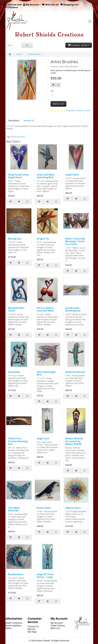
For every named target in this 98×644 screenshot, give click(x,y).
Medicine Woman (75, 372)
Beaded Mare (16, 574)
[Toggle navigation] (90, 21)
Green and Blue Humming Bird (46, 176)
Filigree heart (73, 508)
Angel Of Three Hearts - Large (45, 576)
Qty (52, 91)
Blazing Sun (15, 239)
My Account (57, 623)
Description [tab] (14, 120)
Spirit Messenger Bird (46, 373)
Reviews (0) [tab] (29, 120)
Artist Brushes (34, 54)
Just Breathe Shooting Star (73, 309)
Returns (32, 629)
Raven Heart (44, 508)
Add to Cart (58, 104)
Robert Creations (13, 623)
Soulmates (14, 372)
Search (19, 54)
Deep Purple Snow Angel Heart (19, 176)
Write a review (83, 110)
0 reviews (70, 110)
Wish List (55, 628)
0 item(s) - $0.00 (78, 45)
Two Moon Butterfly (14, 509)
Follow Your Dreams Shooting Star (18, 441)
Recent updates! (13, 625)
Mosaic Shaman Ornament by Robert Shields (74, 441)
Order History (58, 625)
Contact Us (33, 626)
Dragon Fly (43, 239)
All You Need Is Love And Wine (45, 309)
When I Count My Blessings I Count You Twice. (75, 241)
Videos (8, 628)
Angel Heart (72, 175)
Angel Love (43, 438)
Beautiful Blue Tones (16, 309)
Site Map (32, 632)
